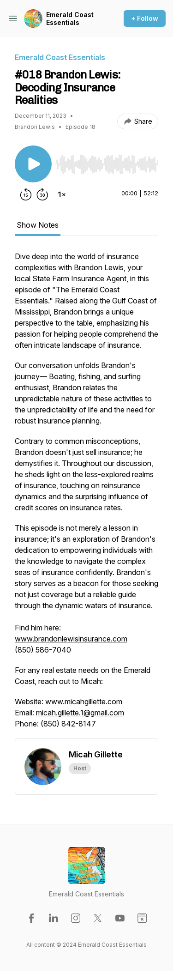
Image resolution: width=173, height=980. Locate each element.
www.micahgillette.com (84, 702)
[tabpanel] (86, 495)
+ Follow (145, 18)
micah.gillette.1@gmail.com (80, 713)
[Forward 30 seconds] (42, 194)
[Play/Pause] (33, 164)
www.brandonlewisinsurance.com (71, 639)
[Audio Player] (107, 162)
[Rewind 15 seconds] (26, 194)
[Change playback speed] (62, 194)
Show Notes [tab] (38, 225)
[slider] (107, 164)
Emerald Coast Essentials (70, 19)
